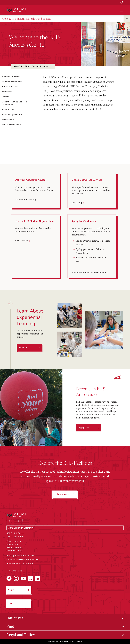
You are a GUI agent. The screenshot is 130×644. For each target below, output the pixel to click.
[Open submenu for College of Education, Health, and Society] (127, 19)
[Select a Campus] (65, 528)
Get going (77, 203)
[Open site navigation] (122, 10)
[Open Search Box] (122, 3)
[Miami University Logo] (16, 10)
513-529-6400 (26, 564)
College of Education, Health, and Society (27, 19)
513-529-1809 (27, 556)
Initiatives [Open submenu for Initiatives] (15, 618)
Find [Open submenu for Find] (10, 626)
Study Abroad (8, 109)
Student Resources (41, 66)
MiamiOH (18, 66)
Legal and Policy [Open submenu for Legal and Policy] (21, 635)
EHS (27, 66)
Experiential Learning (12, 81)
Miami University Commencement (89, 272)
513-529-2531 (32, 560)
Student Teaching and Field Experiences (15, 103)
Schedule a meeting (26, 200)
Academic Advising (11, 76)
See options (22, 241)
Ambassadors (8, 120)
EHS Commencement (12, 125)
